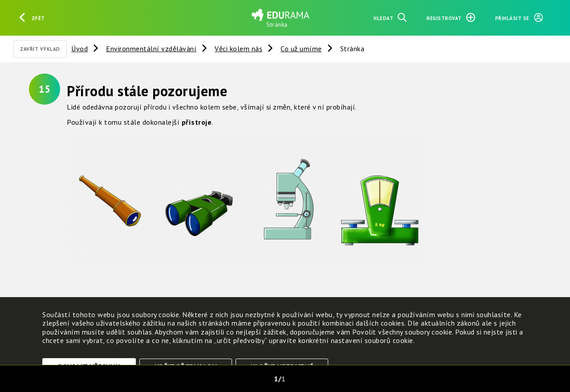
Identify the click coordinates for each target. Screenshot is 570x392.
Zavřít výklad (40, 49)
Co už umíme (301, 49)
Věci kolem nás (238, 49)
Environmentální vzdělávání (151, 49)
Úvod (79, 49)
